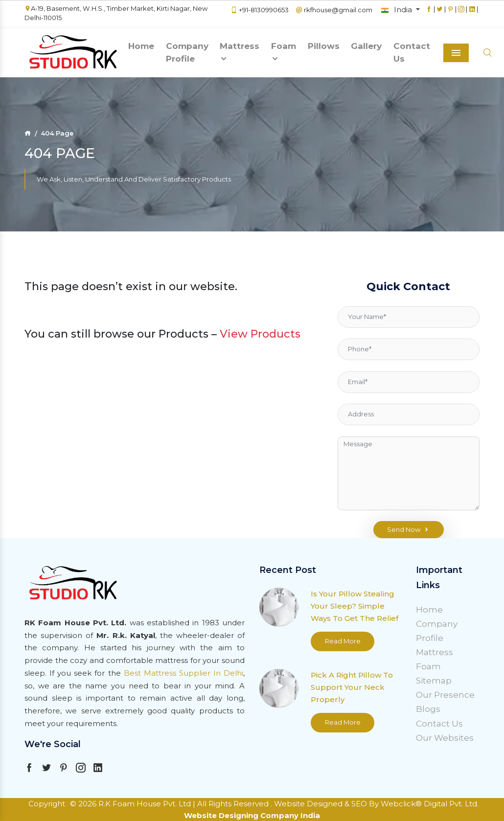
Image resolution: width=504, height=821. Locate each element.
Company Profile (187, 52)
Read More (343, 641)
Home (141, 46)
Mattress (240, 52)
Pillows (324, 46)
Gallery (366, 46)
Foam (284, 52)
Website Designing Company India (252, 815)
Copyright (47, 804)
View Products (260, 334)
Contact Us (412, 52)
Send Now (408, 530)
